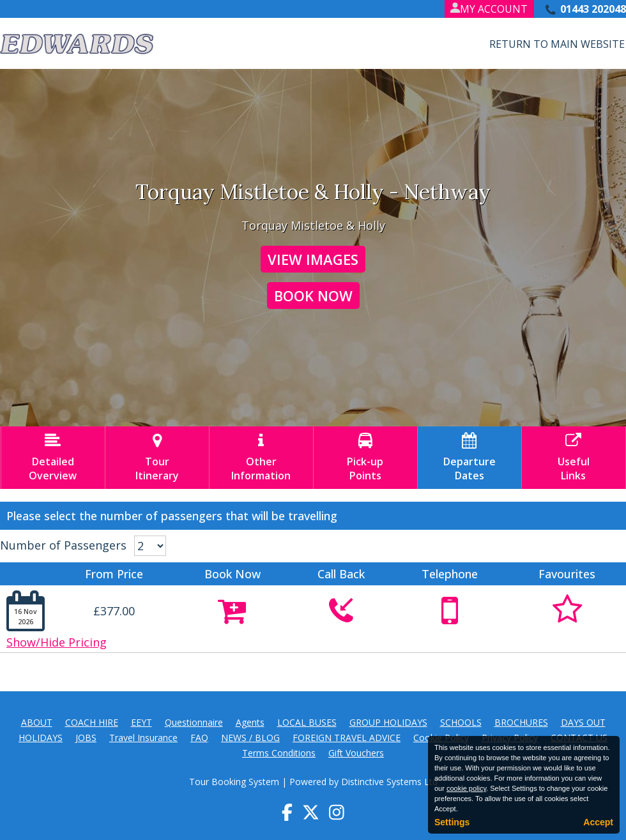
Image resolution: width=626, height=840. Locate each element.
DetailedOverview (53, 458)
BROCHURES (521, 722)
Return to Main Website (557, 44)
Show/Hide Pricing (57, 642)
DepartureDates (469, 458)
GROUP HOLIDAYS (388, 722)
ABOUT (37, 722)
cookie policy (466, 788)
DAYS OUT (583, 722)
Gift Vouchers (356, 753)
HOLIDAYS (41, 738)
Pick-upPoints (365, 458)
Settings (452, 822)
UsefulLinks (574, 458)
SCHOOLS (461, 722)
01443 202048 (593, 9)
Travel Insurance (143, 738)
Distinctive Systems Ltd (389, 782)
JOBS (86, 738)
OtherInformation (261, 458)
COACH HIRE (92, 722)
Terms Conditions (279, 753)
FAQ (199, 738)
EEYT (141, 722)
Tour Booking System (234, 782)
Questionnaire (194, 722)
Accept (598, 822)
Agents (250, 722)
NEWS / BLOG (250, 738)
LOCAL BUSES (307, 722)
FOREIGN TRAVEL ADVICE (347, 738)
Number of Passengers (63, 545)
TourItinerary (157, 458)
